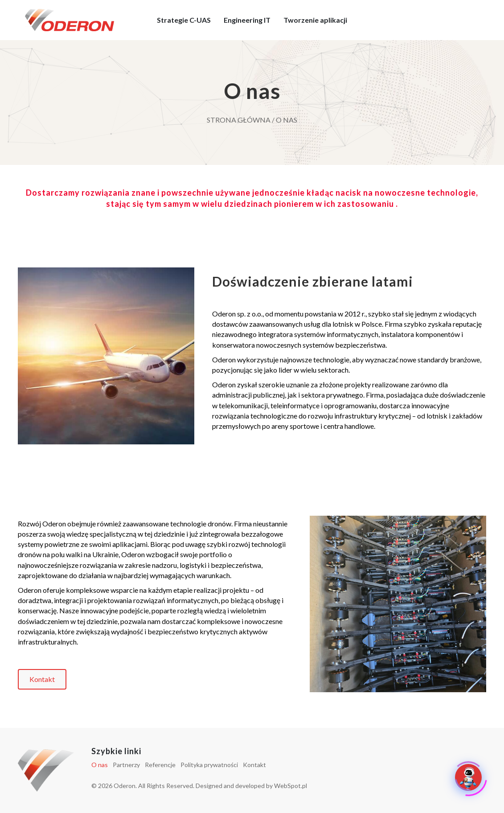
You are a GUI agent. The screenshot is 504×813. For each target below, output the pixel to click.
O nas (100, 765)
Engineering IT (247, 20)
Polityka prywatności (209, 765)
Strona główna (239, 120)
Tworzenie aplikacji (315, 20)
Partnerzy (126, 765)
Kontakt (254, 765)
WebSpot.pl (291, 786)
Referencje (160, 765)
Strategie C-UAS (184, 20)
